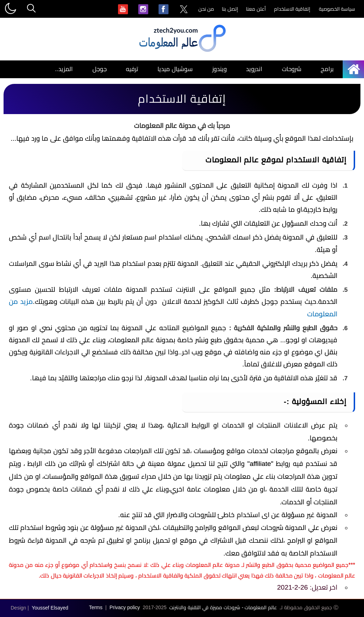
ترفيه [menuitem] (132, 69)
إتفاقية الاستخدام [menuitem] (292, 9)
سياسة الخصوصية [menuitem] (337, 9)
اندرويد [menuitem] (254, 69)
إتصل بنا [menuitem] (230, 9)
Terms (96, 607)
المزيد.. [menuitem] (64, 69)
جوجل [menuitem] (100, 69)
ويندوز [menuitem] (220, 69)
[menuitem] (184, 10)
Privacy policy (125, 607)
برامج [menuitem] (327, 69)
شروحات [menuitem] (292, 69)
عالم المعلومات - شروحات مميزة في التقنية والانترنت (223, 607)
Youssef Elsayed (50, 608)
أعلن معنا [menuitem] (256, 9)
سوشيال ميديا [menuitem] (175, 69)
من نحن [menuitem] (206, 9)
